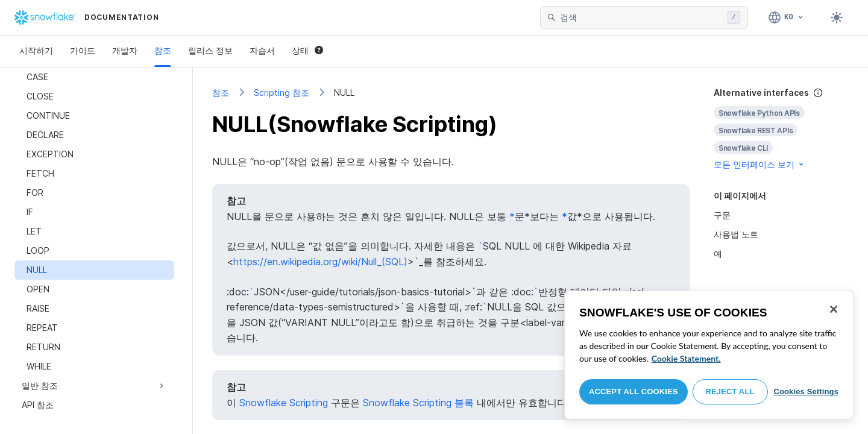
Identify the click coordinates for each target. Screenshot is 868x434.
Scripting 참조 (281, 93)
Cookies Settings (806, 392)
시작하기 (36, 50)
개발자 (125, 50)
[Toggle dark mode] (837, 17)
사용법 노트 (736, 234)
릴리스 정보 (210, 50)
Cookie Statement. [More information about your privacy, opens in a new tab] (686, 358)
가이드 (83, 50)
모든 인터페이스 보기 (759, 164)
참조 (163, 50)
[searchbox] (641, 17)
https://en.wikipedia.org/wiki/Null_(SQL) (320, 262)
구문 (722, 215)
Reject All (730, 392)
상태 (307, 50)
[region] (709, 355)
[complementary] (781, 129)
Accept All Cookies (634, 392)
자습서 (262, 50)
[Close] (834, 309)
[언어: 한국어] (786, 17)
